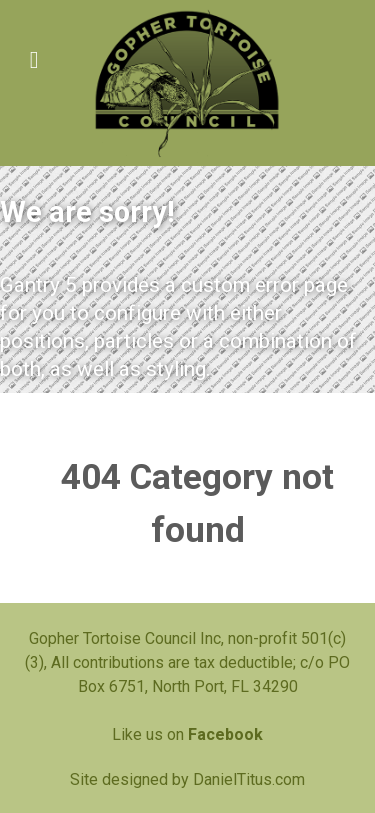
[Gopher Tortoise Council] (187, 83)
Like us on (187, 734)
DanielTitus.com (249, 779)
